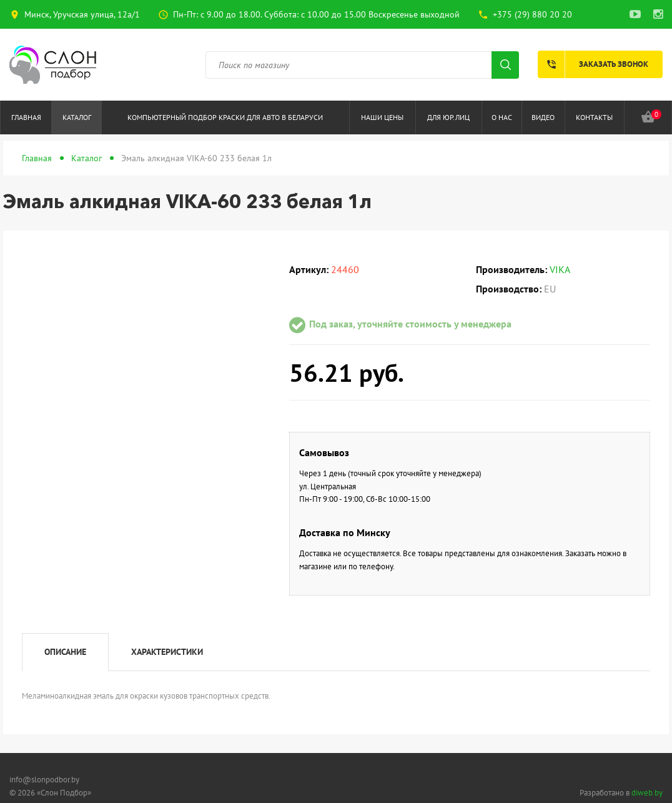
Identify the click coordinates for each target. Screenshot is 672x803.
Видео (543, 117)
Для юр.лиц (448, 117)
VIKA (560, 269)
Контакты (594, 117)
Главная (26, 117)
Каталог (77, 117)
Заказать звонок (593, 64)
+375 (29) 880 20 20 (532, 14)
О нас (502, 117)
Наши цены (382, 117)
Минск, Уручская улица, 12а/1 (82, 14)
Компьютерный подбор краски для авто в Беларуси (225, 117)
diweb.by (647, 793)
